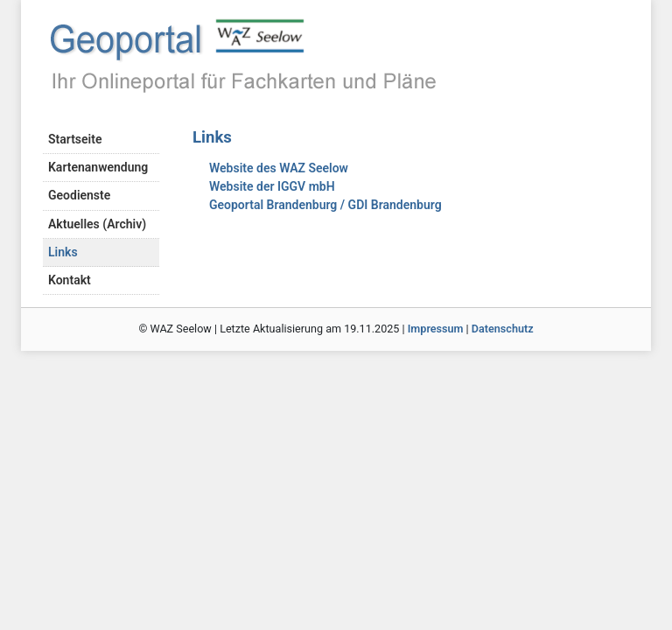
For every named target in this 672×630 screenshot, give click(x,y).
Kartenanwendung (98, 167)
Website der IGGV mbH (272, 186)
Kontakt (70, 280)
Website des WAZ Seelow (279, 168)
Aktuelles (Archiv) (97, 224)
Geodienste (79, 195)
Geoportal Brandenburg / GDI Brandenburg (325, 205)
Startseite (75, 139)
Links (63, 252)
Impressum (436, 329)
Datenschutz (503, 329)
